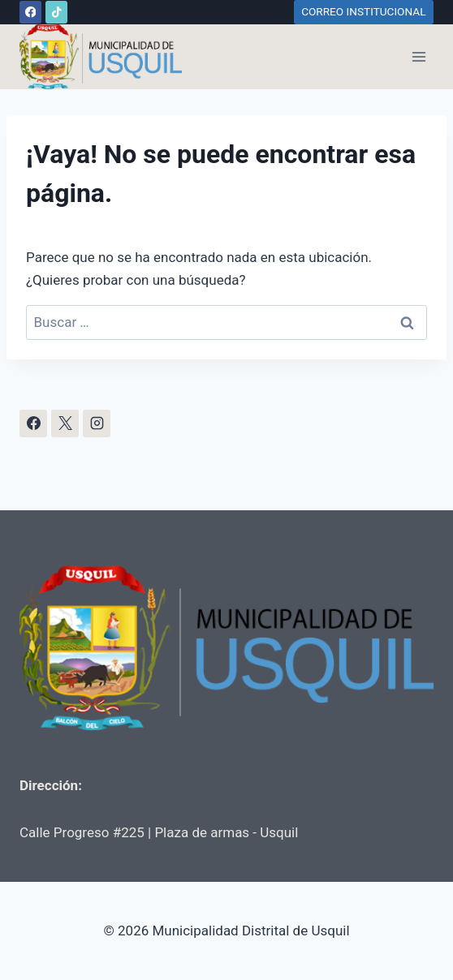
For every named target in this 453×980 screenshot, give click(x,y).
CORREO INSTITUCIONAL (363, 11)
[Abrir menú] (418, 56)
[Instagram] (97, 423)
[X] (65, 423)
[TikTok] (56, 12)
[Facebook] (30, 12)
